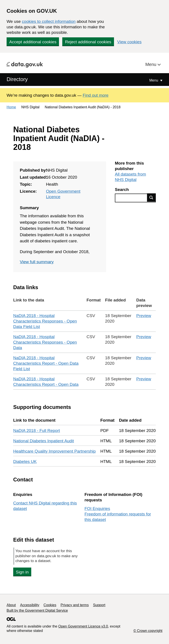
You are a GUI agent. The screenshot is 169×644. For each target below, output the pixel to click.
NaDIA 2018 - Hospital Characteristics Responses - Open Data (45, 342)
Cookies (50, 605)
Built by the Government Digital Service (37, 610)
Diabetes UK (25, 462)
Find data (151, 198)
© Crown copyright (148, 631)
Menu (151, 64)
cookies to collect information (49, 21)
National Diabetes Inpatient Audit (44, 441)
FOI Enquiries (97, 509)
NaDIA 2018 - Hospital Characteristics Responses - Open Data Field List (45, 321)
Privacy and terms (75, 605)
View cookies (130, 42)
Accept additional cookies (33, 42)
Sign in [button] (22, 572)
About (11, 605)
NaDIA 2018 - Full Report (37, 431)
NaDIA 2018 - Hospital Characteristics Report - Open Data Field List (46, 363)
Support (99, 605)
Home (11, 107)
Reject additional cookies (88, 42)
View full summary (37, 262)
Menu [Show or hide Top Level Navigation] (154, 80)
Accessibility (30, 605)
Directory (17, 79)
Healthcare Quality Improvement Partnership (54, 451)
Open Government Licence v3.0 (83, 626)
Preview (144, 316)
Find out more (96, 95)
